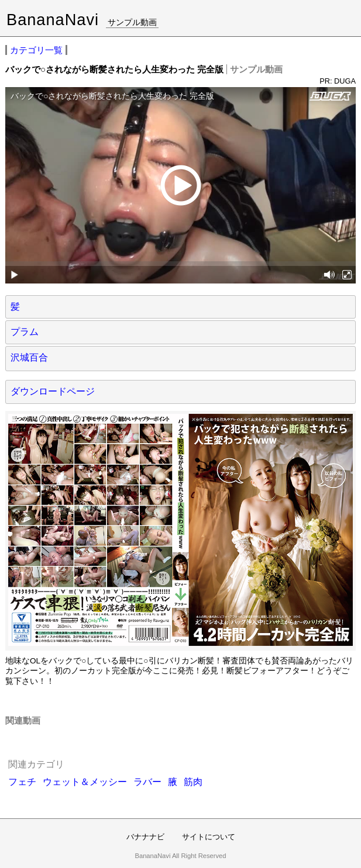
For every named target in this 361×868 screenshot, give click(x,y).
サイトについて (209, 837)
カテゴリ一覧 (36, 50)
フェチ (22, 782)
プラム (25, 332)
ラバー (147, 782)
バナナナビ (145, 837)
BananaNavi (53, 20)
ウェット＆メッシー (85, 782)
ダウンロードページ (53, 391)
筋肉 (193, 782)
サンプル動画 (132, 22)
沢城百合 (29, 357)
